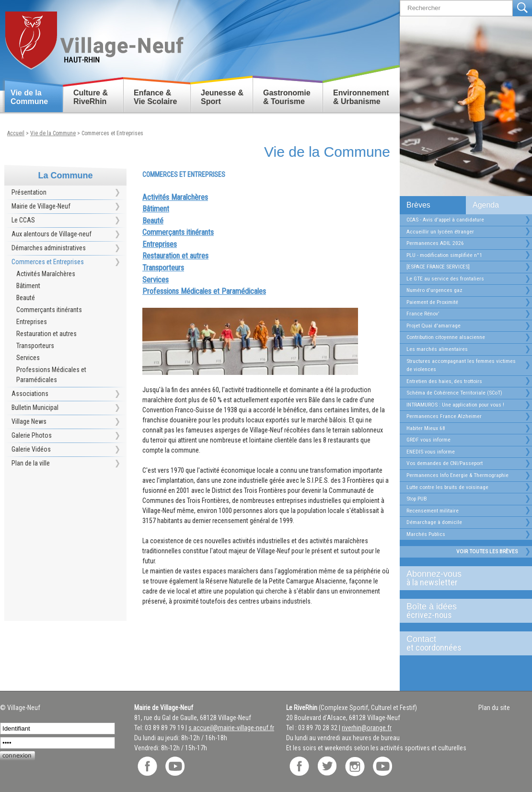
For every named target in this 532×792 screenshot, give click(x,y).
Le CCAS (23, 220)
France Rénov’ (423, 314)
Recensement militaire (433, 511)
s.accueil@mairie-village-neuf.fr (231, 728)
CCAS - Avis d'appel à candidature (445, 220)
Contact (462, 643)
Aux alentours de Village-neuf (52, 234)
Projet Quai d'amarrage (434, 326)
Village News (29, 421)
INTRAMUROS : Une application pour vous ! (455, 405)
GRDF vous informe (428, 440)
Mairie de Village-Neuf (41, 206)
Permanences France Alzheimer (444, 416)
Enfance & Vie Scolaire (155, 97)
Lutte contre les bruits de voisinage (447, 487)
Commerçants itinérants (49, 310)
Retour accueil (94, 37)
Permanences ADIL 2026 (435, 243)
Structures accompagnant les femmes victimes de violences (461, 365)
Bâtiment (28, 286)
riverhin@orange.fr (367, 728)
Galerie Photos (32, 435)
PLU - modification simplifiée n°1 (444, 255)
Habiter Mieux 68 (426, 428)
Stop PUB (417, 499)
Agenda (486, 205)
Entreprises (32, 322)
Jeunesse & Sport (222, 97)
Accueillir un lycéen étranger (440, 232)
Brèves (418, 205)
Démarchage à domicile (434, 522)
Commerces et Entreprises (112, 133)
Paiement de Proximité (432, 302)
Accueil (16, 133)
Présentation (29, 192)
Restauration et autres (46, 334)
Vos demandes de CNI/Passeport (445, 463)
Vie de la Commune (29, 97)
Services (28, 358)
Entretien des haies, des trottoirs (444, 381)
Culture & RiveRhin (91, 97)
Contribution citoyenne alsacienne (446, 337)
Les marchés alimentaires (437, 349)
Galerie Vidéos (31, 449)
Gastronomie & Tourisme (287, 97)
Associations (30, 394)
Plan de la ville (31, 463)
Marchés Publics (426, 534)
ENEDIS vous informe (431, 452)
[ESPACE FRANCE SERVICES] (438, 267)
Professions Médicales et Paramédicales (51, 375)
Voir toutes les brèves (487, 551)
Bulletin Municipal (35, 408)
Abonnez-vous (462, 578)
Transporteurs (35, 346)
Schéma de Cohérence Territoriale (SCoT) (454, 393)
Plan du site (494, 708)
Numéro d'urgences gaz (434, 290)
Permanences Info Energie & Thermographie (457, 475)
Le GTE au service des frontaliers (445, 279)
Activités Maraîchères (46, 274)
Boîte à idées (462, 611)
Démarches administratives (49, 248)
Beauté (26, 298)
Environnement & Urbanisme (361, 97)
